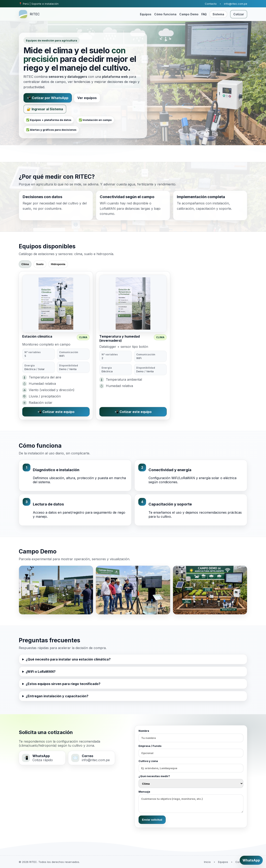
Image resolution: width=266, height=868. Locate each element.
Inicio (207, 862)
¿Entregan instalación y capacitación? (57, 696)
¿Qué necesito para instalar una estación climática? (68, 659)
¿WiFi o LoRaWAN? (41, 672)
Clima (25, 264)
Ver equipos (87, 98)
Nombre (191, 736)
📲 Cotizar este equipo (56, 412)
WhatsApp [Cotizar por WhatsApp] (251, 860)
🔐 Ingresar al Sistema (45, 109)
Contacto (211, 4)
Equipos (146, 14)
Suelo (40, 264)
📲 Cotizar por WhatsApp (48, 98)
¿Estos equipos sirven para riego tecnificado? (63, 684)
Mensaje (191, 801)
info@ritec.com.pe (236, 4)
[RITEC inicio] (29, 14)
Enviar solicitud (152, 820)
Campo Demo (189, 14)
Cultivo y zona (191, 766)
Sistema (218, 14)
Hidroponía (58, 264)
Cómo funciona (165, 14)
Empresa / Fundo (191, 751)
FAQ (204, 14)
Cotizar (239, 14)
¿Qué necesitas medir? (191, 781)
